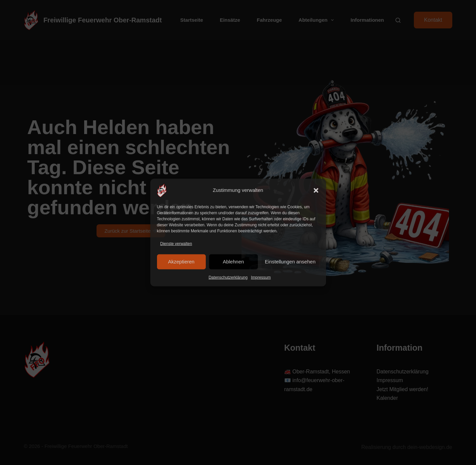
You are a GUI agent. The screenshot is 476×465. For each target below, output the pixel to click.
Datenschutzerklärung (228, 277)
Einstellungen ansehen (290, 262)
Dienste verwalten (176, 243)
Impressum (261, 277)
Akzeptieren (181, 262)
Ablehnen (233, 262)
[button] (316, 190)
